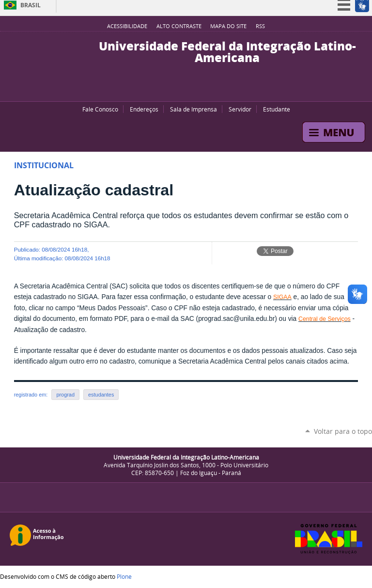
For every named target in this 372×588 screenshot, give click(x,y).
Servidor (240, 109)
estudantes (101, 395)
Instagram (205, 89)
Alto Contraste (179, 26)
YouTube (169, 89)
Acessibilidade (127, 26)
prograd (65, 395)
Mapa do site (228, 26)
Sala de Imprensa (194, 109)
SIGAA (282, 297)
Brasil (31, 5)
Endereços (144, 109)
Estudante (277, 109)
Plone (124, 576)
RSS (260, 26)
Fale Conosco (100, 109)
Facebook (181, 89)
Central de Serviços (325, 319)
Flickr (193, 89)
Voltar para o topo (343, 431)
